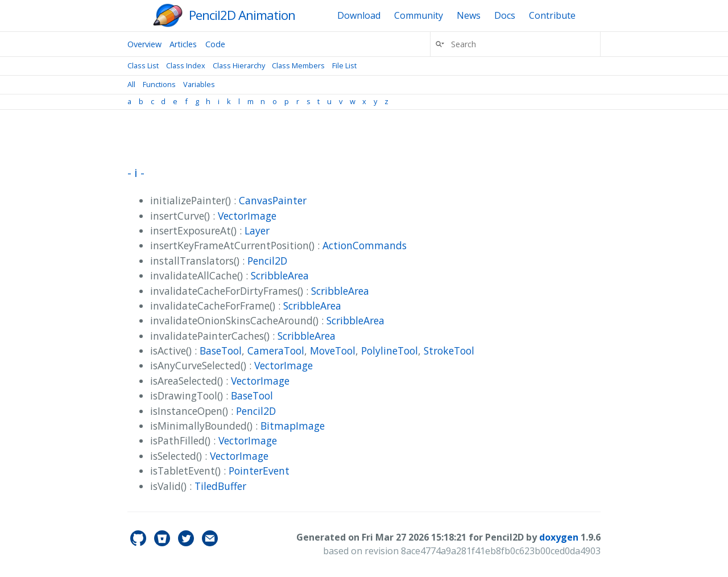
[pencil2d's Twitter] (187, 543)
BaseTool (221, 351)
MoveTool (333, 351)
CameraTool (276, 351)
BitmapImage (293, 426)
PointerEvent (259, 471)
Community (419, 15)
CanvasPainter (273, 200)
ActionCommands (365, 245)
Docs (505, 15)
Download (359, 15)
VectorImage (247, 216)
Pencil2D (267, 261)
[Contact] (210, 543)
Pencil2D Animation (242, 15)
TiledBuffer (220, 486)
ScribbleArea (280, 275)
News (469, 15)
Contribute (552, 15)
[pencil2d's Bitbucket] (163, 543)
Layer (257, 230)
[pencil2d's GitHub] (139, 543)
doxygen (559, 537)
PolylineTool (390, 351)
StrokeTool (449, 351)
